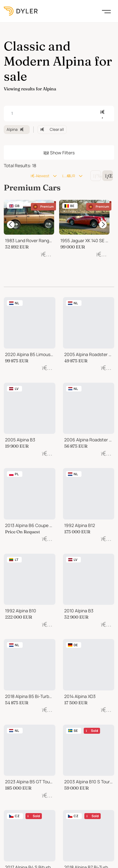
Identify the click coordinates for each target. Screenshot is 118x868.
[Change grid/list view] (96, 176)
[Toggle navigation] (106, 11)
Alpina (17, 129)
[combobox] (59, 114)
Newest (40, 176)
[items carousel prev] (11, 226)
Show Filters (59, 153)
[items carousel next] (103, 226)
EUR (69, 176)
